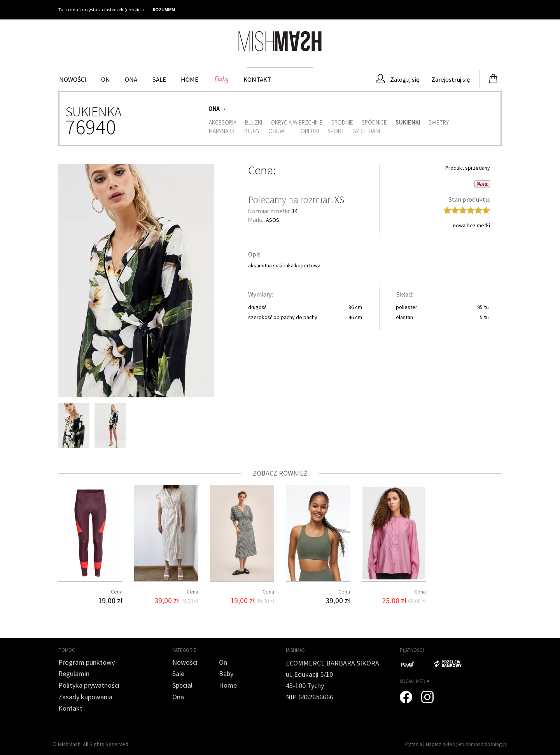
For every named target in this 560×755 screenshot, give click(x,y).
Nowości (73, 79)
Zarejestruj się (450, 79)
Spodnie (342, 122)
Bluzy (252, 131)
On (106, 79)
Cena (261, 170)
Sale (159, 79)
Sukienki (408, 122)
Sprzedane (367, 131)
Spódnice (374, 122)
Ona (131, 79)
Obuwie (278, 131)
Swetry (439, 122)
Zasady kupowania (85, 697)
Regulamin (74, 673)
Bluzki (254, 122)
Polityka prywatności (89, 685)
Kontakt (257, 79)
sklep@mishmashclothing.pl (475, 744)
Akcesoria (223, 122)
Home (228, 685)
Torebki (308, 131)
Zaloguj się (397, 79)
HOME (190, 79)
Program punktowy (87, 662)
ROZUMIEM (164, 10)
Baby (221, 79)
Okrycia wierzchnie (297, 122)
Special (182, 685)
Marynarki (222, 131)
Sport (336, 131)
